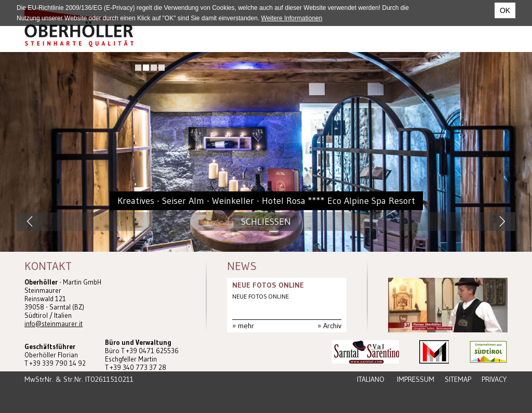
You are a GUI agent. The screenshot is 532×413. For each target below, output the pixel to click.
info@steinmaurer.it (54, 324)
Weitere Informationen (292, 18)
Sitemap (458, 379)
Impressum (416, 379)
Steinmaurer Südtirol (79, 27)
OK (505, 10)
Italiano (371, 379)
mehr (246, 326)
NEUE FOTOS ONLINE (268, 285)
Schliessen (266, 222)
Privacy (494, 379)
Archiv (332, 326)
